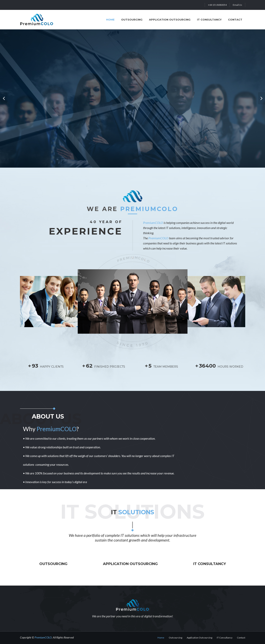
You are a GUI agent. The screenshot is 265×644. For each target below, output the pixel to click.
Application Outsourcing (170, 20)
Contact (235, 20)
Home (161, 638)
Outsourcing (132, 20)
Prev (4, 96)
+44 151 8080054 (217, 5)
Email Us (237, 5)
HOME (110, 20)
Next (261, 96)
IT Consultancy (209, 20)
